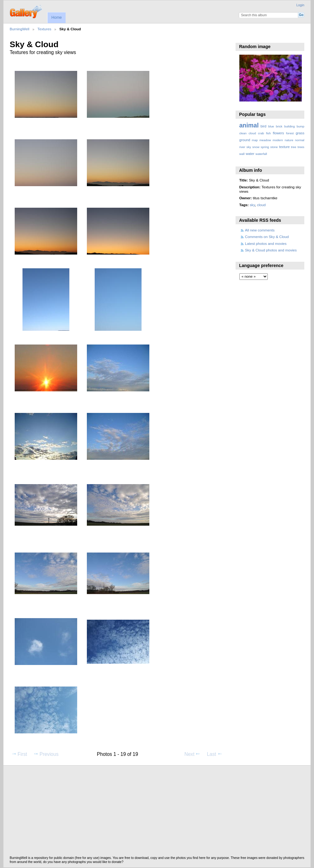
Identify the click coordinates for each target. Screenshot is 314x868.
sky (249, 147)
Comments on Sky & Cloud (267, 237)
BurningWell (20, 29)
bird (264, 126)
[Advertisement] (157, 812)
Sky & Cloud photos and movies (271, 250)
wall (242, 154)
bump (300, 126)
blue (271, 126)
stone (274, 147)
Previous (46, 754)
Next (192, 754)
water (250, 154)
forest (290, 133)
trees (301, 147)
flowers (278, 133)
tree (294, 147)
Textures (44, 29)
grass (300, 133)
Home (56, 17)
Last (214, 754)
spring (265, 147)
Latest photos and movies (266, 243)
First (19, 754)
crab (261, 133)
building (290, 126)
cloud (252, 133)
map (255, 140)
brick (279, 126)
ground (245, 140)
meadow (265, 140)
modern (278, 140)
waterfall (261, 154)
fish (268, 133)
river (242, 147)
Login (300, 5)
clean (243, 133)
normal (300, 140)
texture (284, 147)
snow (256, 147)
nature (289, 140)
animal (249, 125)
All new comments (260, 230)
